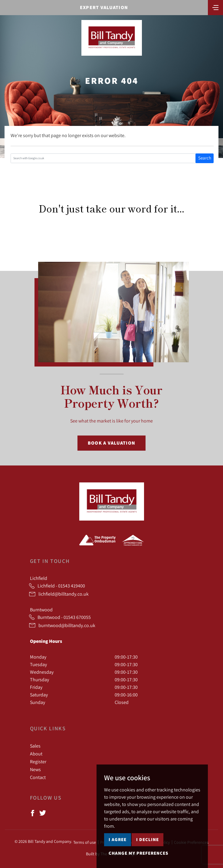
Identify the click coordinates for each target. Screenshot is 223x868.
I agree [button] (118, 839)
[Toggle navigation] (215, 7)
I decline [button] (148, 839)
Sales (35, 746)
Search (205, 158)
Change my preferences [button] (138, 853)
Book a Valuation (111, 443)
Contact (38, 777)
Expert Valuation (104, 7)
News (35, 769)
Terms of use (85, 842)
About (36, 754)
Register (38, 761)
